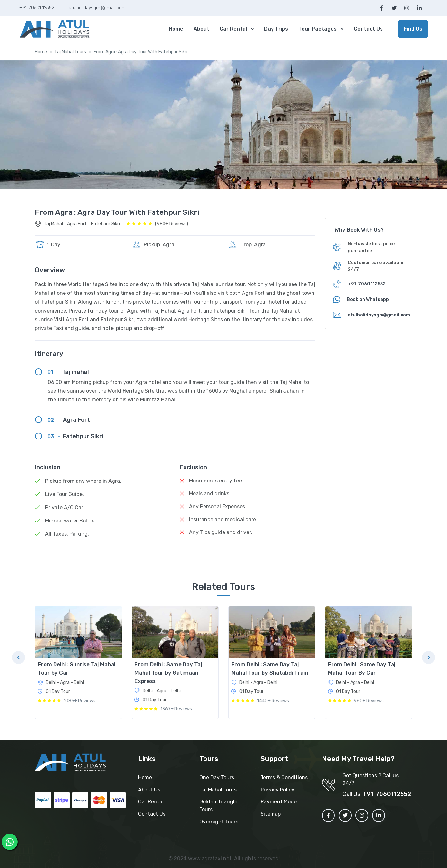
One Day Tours (217, 777)
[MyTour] (55, 29)
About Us (149, 790)
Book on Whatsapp (368, 300)
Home (176, 29)
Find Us (413, 29)
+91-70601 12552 (37, 8)
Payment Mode (279, 802)
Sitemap (271, 814)
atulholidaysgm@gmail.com (97, 8)
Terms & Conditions (284, 777)
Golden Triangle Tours (218, 806)
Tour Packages (318, 29)
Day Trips (276, 29)
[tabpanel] (78, 662)
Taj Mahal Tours (70, 52)
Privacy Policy (278, 790)
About (201, 29)
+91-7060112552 (367, 284)
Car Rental (233, 29)
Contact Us (368, 29)
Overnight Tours (219, 822)
